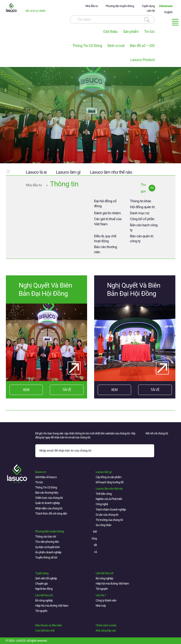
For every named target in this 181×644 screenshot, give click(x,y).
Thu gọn (143, 188)
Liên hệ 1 (101, 595)
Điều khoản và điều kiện (49, 625)
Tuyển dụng (148, 6)
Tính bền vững (104, 494)
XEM (26, 390)
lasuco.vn (41, 472)
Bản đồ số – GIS (142, 46)
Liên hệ (151, 11)
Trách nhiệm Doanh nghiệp (111, 510)
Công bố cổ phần (142, 219)
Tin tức (149, 32)
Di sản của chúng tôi (107, 515)
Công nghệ (102, 504)
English (168, 12)
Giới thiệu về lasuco (46, 477)
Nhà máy (101, 606)
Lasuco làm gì (68, 172)
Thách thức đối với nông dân (51, 514)
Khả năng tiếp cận (106, 631)
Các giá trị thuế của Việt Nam (108, 221)
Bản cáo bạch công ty (144, 228)
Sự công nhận (104, 525)
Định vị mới (116, 46)
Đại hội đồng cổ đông (105, 204)
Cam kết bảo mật (45, 631)
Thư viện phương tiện (47, 542)
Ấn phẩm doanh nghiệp (48, 552)
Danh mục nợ (140, 213)
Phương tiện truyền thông (120, 6)
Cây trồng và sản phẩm (109, 477)
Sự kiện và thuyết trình (48, 547)
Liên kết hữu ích (105, 573)
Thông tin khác (141, 201)
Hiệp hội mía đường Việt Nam (112, 584)
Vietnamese (166, 6)
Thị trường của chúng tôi (109, 520)
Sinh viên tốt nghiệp (46, 578)
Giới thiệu (110, 32)
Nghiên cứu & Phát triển (109, 499)
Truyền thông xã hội (46, 558)
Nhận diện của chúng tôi (49, 508)
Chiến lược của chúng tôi (49, 498)
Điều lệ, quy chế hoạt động (105, 239)
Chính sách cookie (106, 625)
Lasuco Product (143, 60)
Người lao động (44, 589)
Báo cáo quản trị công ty (142, 239)
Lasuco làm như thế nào (111, 172)
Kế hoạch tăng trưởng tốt (110, 482)
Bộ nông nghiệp (105, 578)
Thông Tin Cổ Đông (87, 46)
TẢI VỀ (67, 390)
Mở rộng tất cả (94, 542)
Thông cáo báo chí (46, 537)
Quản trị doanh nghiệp (48, 503)
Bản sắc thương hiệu (47, 493)
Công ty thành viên (106, 601)
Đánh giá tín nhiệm (108, 213)
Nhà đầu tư (92, 6)
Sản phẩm (131, 32)
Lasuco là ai (36, 172)
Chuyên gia (42, 584)
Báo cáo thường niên (106, 249)
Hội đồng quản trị (142, 207)
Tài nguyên (102, 589)
